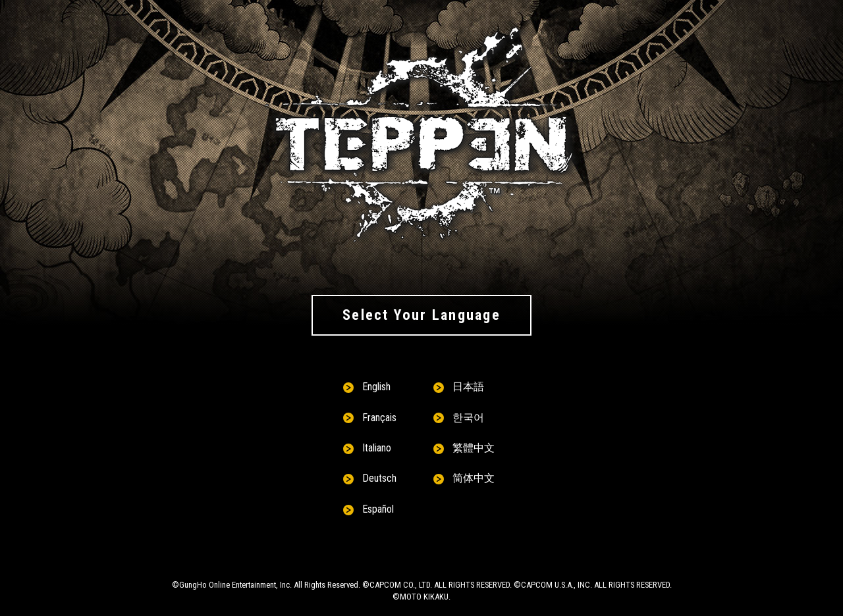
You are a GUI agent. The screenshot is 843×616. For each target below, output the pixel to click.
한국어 (468, 418)
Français (379, 418)
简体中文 (474, 478)
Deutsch (379, 478)
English (376, 387)
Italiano (377, 448)
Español (378, 509)
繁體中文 (474, 448)
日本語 (468, 387)
